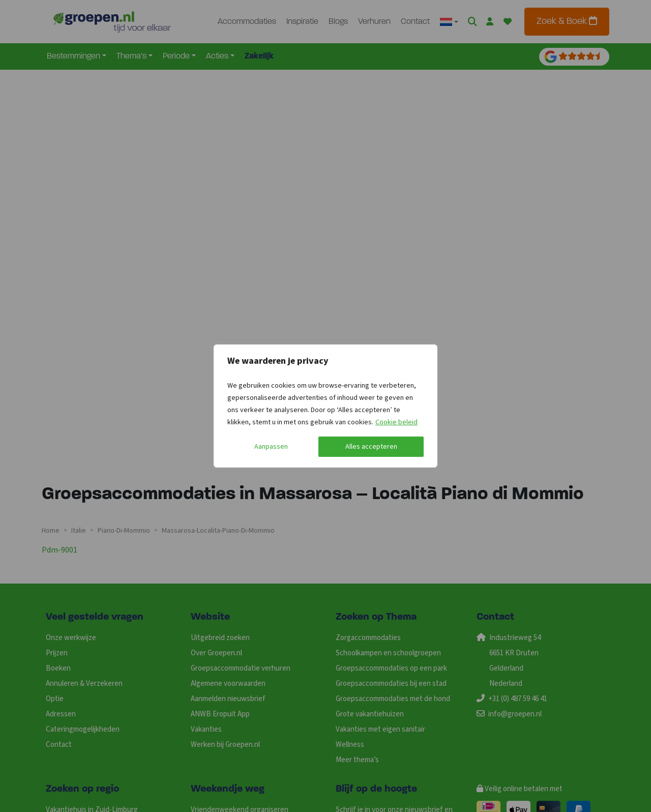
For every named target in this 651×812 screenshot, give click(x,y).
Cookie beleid (396, 422)
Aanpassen (271, 447)
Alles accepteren (371, 447)
